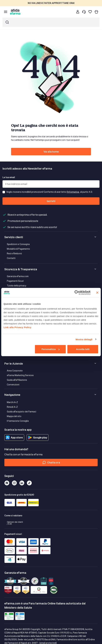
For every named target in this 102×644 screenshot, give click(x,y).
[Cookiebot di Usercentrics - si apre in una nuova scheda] (77, 292)
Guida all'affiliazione (17, 380)
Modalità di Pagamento (18, 249)
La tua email (9, 177)
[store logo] (15, 12)
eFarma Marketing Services (20, 375)
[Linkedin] (22, 483)
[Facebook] (7, 483)
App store (14, 438)
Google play (38, 438)
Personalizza (50, 349)
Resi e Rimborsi (14, 253)
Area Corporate (15, 371)
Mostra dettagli (84, 339)
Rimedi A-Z (12, 407)
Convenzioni (13, 385)
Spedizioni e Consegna (18, 244)
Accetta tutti (83, 349)
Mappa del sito (14, 416)
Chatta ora (51, 462)
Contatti (11, 258)
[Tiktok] (29, 483)
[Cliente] (78, 12)
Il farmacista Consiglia (18, 421)
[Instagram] (14, 483)
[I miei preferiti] (90, 12)
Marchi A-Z (12, 402)
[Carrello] (96, 12)
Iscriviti (51, 201)
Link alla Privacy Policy (17, 327)
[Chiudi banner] (97, 292)
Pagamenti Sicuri (15, 281)
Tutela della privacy (17, 286)
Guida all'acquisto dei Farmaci (22, 412)
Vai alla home (51, 151)
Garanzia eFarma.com (18, 276)
